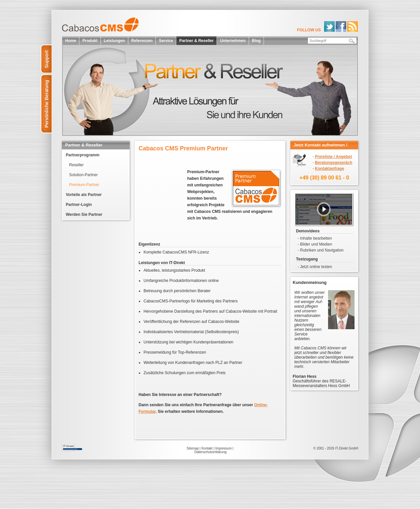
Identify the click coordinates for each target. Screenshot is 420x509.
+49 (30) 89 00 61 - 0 (324, 178)
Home (71, 41)
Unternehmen (233, 41)
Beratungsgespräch (334, 163)
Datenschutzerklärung (210, 452)
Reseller (76, 165)
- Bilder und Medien (315, 244)
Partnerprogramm (83, 155)
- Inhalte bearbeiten (315, 238)
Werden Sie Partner (84, 215)
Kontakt (207, 448)
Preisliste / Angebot (333, 157)
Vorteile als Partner (84, 195)
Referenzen (142, 41)
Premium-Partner (84, 185)
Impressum (223, 448)
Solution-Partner (84, 175)
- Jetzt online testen (315, 267)
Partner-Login (79, 205)
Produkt (90, 41)
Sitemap (193, 448)
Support (47, 59)
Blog (256, 41)
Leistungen (114, 41)
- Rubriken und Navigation (321, 250)
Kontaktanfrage (329, 169)
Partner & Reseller (196, 41)
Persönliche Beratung (47, 104)
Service (166, 41)
